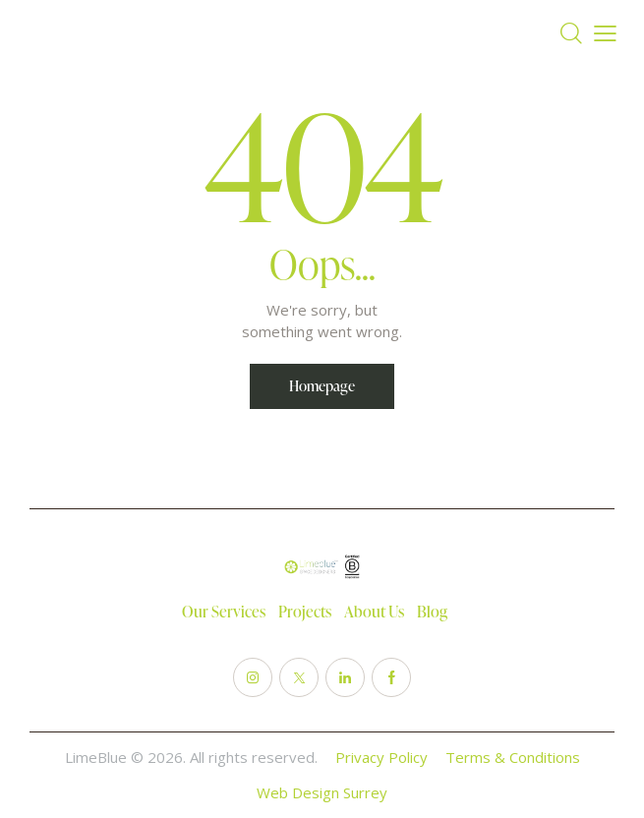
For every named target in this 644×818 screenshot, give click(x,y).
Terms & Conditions (513, 757)
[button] (605, 33)
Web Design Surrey (322, 792)
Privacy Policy (381, 757)
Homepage (322, 386)
